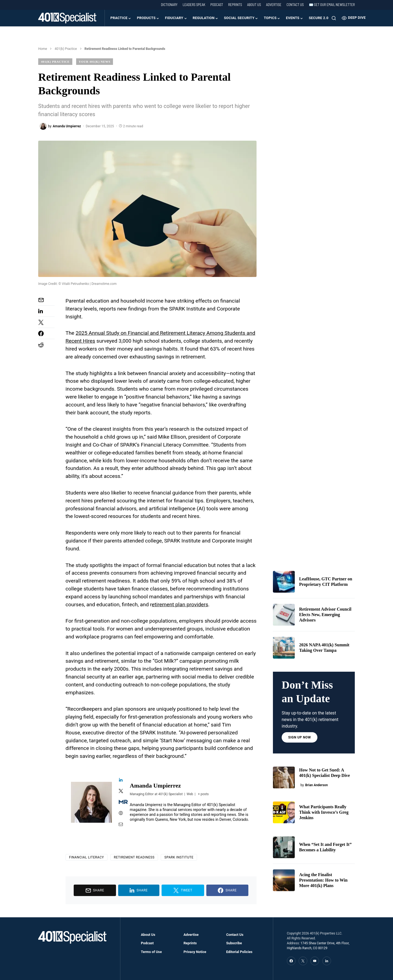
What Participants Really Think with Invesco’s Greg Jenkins (324, 812)
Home (43, 49)
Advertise (274, 5)
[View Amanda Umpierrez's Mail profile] (121, 825)
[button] (334, 18)
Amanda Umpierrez (155, 785)
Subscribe (234, 943)
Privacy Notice (195, 952)
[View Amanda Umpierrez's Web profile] (121, 813)
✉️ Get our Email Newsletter (332, 5)
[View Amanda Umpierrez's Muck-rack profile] (121, 802)
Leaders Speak (194, 5)
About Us (254, 5)
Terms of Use (151, 952)
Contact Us (295, 5)
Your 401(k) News (95, 62)
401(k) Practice (66, 49)
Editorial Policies (239, 952)
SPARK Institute (179, 857)
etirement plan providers (180, 604)
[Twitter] (303, 961)
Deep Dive (354, 18)
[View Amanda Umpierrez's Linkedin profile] (121, 780)
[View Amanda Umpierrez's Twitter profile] (121, 791)
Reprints (235, 5)
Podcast (217, 5)
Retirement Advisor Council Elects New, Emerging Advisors (325, 615)
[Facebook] (291, 961)
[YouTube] (315, 961)
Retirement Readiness (134, 857)
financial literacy (87, 857)
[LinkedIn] (327, 961)
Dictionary (169, 5)
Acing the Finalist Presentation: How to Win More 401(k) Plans (323, 880)
